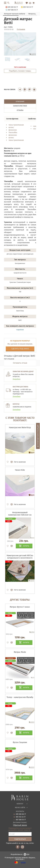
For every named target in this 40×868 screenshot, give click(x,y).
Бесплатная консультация (38, 436)
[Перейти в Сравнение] (30, 3)
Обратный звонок (20, 825)
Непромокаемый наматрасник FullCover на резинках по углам (20, 515)
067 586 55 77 (21, 820)
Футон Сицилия (20, 742)
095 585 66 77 (21, 814)
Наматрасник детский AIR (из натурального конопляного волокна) (20, 558)
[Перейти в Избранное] (27, 3)
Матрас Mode (20, 652)
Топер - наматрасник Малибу (20, 697)
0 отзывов (21, 29)
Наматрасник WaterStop (20, 428)
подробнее (20, 330)
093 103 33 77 (21, 817)
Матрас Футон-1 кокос (20, 607)
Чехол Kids (20, 470)
